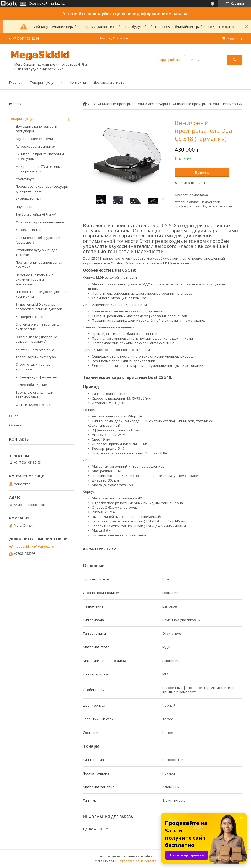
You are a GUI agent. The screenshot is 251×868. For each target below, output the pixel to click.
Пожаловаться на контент (137, 861)
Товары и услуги (43, 82)
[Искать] (234, 60)
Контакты (78, 82)
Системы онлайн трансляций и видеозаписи (41, 327)
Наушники (24, 207)
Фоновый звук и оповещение (40, 222)
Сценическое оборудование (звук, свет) (39, 240)
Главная (16, 82)
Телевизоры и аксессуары (37, 357)
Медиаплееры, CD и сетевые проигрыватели (39, 169)
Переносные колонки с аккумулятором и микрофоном (34, 279)
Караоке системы (30, 230)
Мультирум (25, 179)
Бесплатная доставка (191, 195)
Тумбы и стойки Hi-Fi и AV (36, 214)
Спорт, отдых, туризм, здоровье (34, 367)
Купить (202, 172)
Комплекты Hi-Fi (28, 199)
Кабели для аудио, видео (36, 349)
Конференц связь (30, 317)
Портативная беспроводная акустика (39, 265)
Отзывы (16, 425)
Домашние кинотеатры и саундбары (36, 129)
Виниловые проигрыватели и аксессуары (132, 104)
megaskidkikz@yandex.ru (34, 546)
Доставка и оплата (109, 82)
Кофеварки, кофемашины (37, 377)
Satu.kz (149, 856)
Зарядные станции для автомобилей (34, 395)
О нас (14, 416)
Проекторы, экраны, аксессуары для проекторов (42, 189)
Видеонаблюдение (31, 385)
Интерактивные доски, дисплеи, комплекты (42, 294)
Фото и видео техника (34, 405)
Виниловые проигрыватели (195, 104)
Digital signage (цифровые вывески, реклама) (36, 339)
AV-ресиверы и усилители (37, 146)
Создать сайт (39, 4)
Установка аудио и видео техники (37, 252)
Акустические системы (34, 139)
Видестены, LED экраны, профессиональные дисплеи (39, 307)
